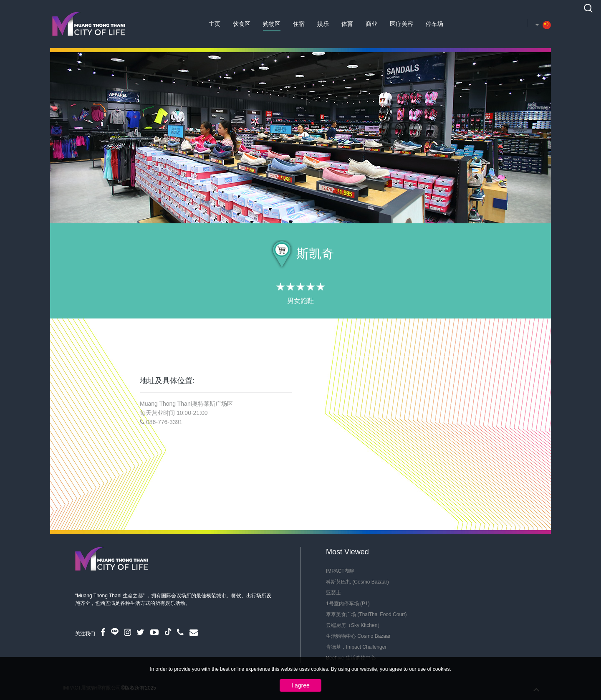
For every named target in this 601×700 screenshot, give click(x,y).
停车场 (434, 24)
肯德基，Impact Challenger (356, 647)
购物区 (272, 24)
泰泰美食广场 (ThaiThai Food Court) (366, 614)
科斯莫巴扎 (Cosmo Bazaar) (357, 582)
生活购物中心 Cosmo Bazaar (358, 636)
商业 (371, 24)
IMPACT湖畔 (340, 571)
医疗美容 (402, 24)
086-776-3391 (164, 422)
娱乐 (323, 24)
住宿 (299, 24)
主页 (215, 24)
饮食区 (242, 24)
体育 (347, 24)
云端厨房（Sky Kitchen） (354, 625)
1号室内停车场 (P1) (348, 604)
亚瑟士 (333, 593)
